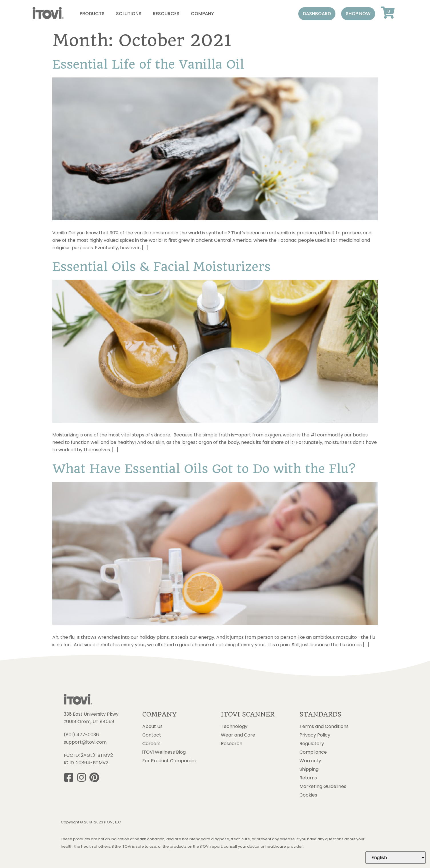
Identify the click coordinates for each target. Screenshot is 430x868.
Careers (151, 744)
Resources (166, 14)
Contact (152, 735)
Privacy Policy (315, 735)
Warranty (310, 761)
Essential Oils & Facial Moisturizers (161, 267)
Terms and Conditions (324, 727)
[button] (317, 14)
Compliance (313, 752)
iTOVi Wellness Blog (164, 752)
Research (232, 744)
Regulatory (312, 744)
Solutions (129, 14)
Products (92, 14)
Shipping (309, 769)
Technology (234, 727)
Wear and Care (238, 735)
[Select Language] (396, 858)
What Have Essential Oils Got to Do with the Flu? (204, 469)
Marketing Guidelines (323, 787)
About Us (152, 727)
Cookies (308, 795)
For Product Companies (169, 761)
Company (202, 14)
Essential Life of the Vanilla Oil (148, 64)
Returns (308, 778)
